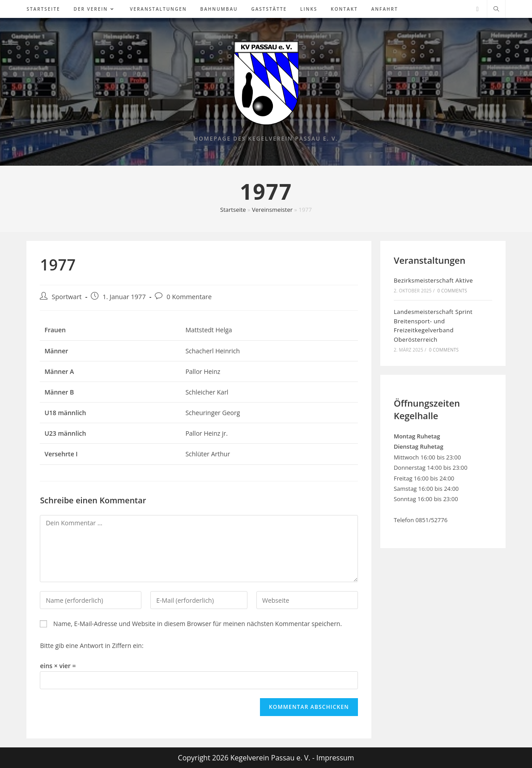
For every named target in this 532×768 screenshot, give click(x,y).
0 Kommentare (189, 297)
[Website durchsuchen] (496, 9)
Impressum (335, 758)
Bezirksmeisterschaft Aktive (433, 280)
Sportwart (66, 297)
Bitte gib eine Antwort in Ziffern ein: (92, 646)
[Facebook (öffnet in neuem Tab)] (477, 9)
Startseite (233, 210)
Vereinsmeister (272, 210)
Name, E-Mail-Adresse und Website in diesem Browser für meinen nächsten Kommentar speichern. (198, 624)
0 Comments (452, 291)
